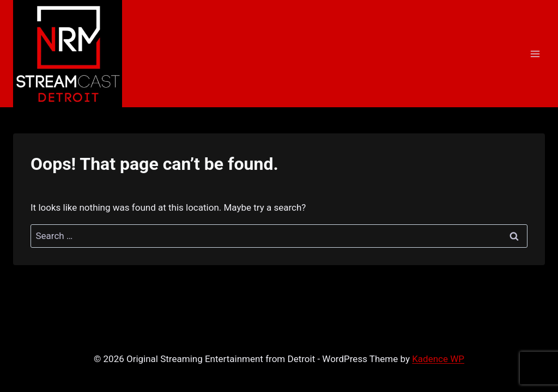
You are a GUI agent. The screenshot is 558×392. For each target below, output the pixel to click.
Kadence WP (438, 359)
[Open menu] (535, 54)
